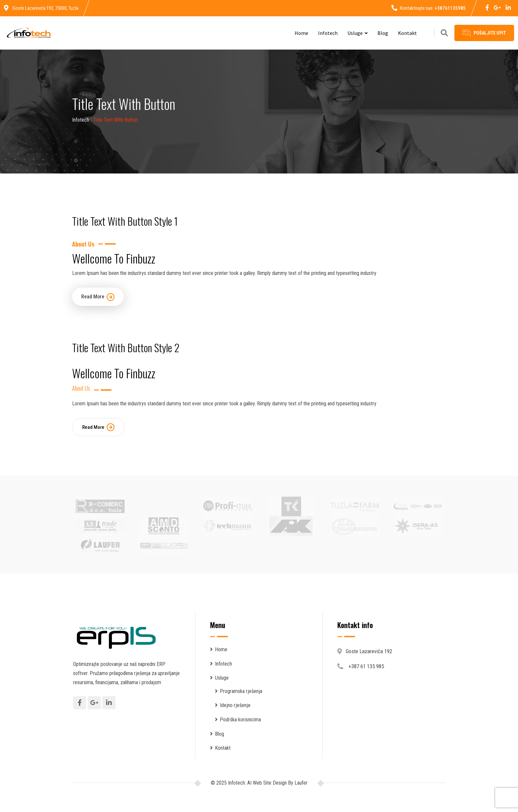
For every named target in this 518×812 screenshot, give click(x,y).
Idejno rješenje (235, 705)
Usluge (355, 33)
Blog (383, 33)
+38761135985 (450, 8)
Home (301, 33)
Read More (98, 297)
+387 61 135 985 (366, 666)
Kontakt (407, 33)
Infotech (328, 33)
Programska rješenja (241, 691)
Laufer (300, 783)
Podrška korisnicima (240, 720)
